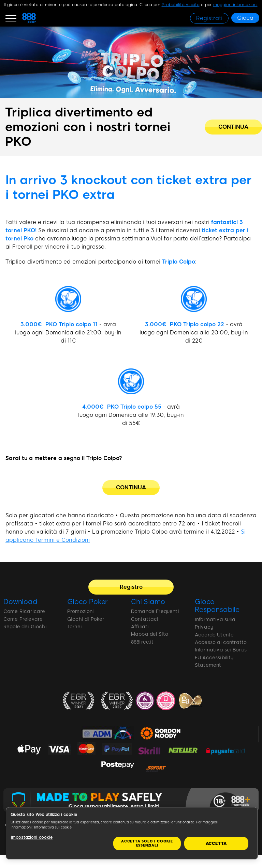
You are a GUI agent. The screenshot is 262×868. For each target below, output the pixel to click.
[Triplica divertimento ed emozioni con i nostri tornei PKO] (233, 127)
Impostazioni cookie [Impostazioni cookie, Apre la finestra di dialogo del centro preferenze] (32, 837)
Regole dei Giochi (25, 627)
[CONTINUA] (131, 488)
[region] (132, 833)
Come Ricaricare (24, 611)
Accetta (216, 843)
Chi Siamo (148, 602)
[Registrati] (209, 18)
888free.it (142, 642)
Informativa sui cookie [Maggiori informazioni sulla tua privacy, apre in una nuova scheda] (53, 827)
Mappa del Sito (150, 634)
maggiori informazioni (235, 5)
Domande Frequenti (155, 611)
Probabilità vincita (181, 5)
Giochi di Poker (86, 619)
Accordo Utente (214, 635)
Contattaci (145, 619)
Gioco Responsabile (217, 606)
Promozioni (81, 611)
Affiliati (140, 627)
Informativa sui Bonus (221, 650)
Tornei (75, 627)
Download (20, 602)
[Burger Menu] (11, 18)
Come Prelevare (23, 619)
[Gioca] (245, 18)
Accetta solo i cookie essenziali (147, 843)
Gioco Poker (88, 602)
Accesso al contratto (221, 642)
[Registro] (131, 587)
